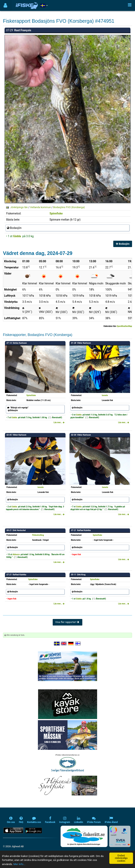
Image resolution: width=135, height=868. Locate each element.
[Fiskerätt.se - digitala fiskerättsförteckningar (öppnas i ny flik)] (84, 836)
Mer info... (19, 864)
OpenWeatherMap (124, 326)
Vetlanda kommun (40, 207)
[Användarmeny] (5, 5)
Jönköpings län (19, 207)
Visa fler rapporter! (68, 622)
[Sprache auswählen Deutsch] (71, 644)
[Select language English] (64, 644)
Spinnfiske (56, 213)
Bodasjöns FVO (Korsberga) (69, 207)
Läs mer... (59, 422)
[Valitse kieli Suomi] (78, 644)
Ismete (105, 395)
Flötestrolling (38, 535)
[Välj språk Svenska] (57, 644)
